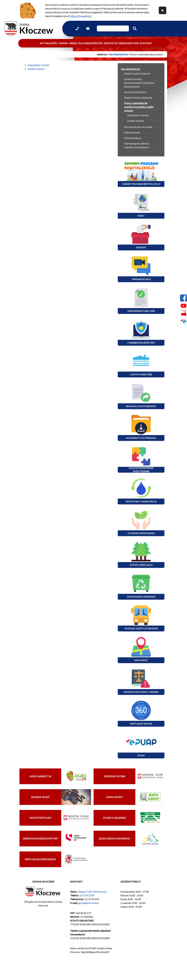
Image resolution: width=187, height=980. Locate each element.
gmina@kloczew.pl (88, 903)
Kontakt (146, 43)
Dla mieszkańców (90, 43)
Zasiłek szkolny (36, 69)
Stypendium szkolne (38, 65)
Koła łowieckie (132, 132)
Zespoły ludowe (133, 138)
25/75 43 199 (87, 895)
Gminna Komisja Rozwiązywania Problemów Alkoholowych (139, 83)
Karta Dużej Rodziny (135, 92)
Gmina (63, 43)
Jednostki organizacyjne (121, 43)
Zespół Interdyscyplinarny (138, 98)
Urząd (73, 43)
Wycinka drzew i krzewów (138, 127)
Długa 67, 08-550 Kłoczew (92, 892)
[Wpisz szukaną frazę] (113, 28)
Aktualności (49, 43)
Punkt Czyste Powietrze (137, 73)
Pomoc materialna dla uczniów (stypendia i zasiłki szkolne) (139, 107)
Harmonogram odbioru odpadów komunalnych (137, 145)
